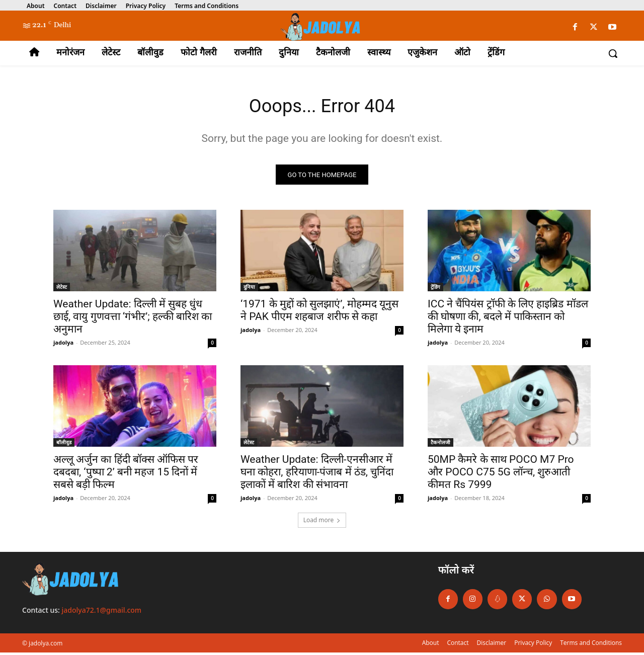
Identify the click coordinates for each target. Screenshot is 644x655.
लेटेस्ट (62, 290)
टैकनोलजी (440, 445)
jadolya (63, 345)
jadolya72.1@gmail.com (102, 612)
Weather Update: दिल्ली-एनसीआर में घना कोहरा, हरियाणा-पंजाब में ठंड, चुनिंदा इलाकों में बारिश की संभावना (317, 475)
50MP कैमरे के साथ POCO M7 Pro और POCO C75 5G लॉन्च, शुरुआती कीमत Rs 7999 (501, 475)
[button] (613, 53)
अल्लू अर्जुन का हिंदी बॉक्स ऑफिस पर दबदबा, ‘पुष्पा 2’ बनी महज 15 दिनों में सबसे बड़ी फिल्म (126, 475)
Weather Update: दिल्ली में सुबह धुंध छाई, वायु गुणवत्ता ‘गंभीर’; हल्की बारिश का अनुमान (133, 319)
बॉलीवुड (64, 445)
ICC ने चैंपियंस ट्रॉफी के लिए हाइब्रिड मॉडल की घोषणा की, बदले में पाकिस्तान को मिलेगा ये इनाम (508, 319)
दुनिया (249, 290)
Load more (322, 523)
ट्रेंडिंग (435, 290)
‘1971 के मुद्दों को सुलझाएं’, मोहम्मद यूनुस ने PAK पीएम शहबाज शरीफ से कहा (319, 313)
